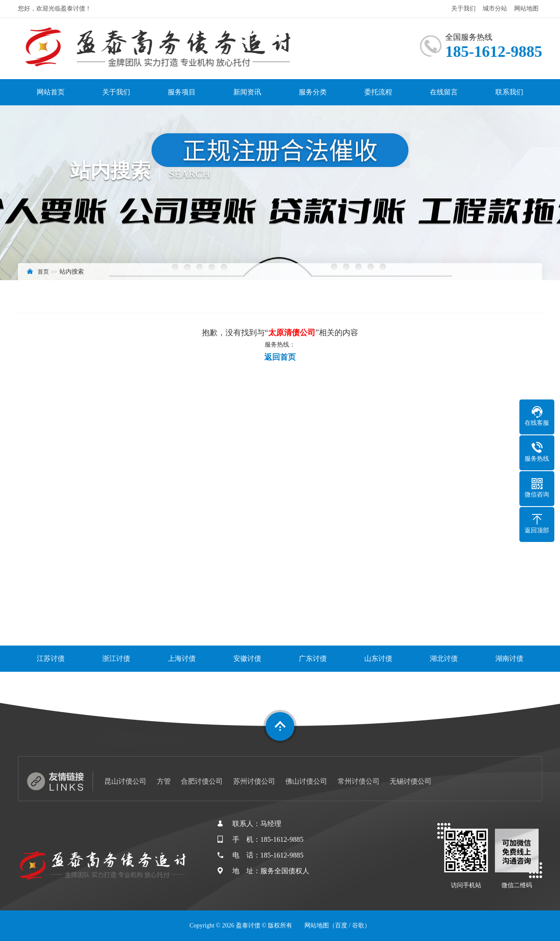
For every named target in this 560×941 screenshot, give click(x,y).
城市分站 (495, 9)
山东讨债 (378, 658)
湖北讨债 (444, 658)
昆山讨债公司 (125, 781)
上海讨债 (182, 658)
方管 (164, 781)
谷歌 (358, 925)
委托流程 (378, 92)
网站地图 (526, 9)
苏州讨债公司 (254, 781)
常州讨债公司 (359, 781)
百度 (341, 925)
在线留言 (444, 92)
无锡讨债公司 (411, 781)
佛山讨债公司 (306, 781)
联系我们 (509, 92)
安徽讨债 (247, 658)
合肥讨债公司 (202, 781)
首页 (43, 272)
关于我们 (463, 9)
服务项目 (182, 92)
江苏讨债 (51, 658)
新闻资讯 (247, 92)
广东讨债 (313, 658)
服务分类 (313, 92)
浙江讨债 (116, 658)
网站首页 (51, 92)
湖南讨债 (509, 658)
